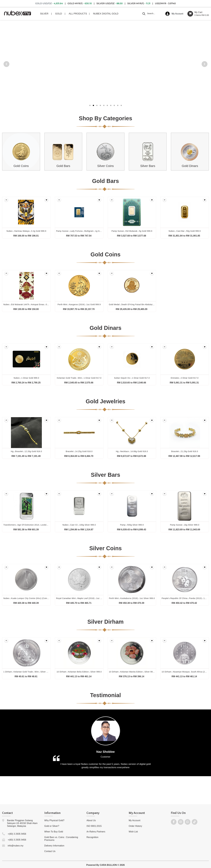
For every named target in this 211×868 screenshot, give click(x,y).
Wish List (133, 832)
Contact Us (50, 851)
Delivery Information (54, 846)
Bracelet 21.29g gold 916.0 (185, 451)
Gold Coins (21, 166)
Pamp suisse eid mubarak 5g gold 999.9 (132, 231)
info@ (11, 846)
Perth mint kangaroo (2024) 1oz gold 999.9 (79, 304)
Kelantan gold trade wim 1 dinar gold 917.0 (79, 378)
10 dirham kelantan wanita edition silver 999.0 (132, 672)
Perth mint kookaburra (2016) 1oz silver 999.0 (132, 598)
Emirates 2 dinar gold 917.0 (185, 378)
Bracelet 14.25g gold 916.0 (79, 451)
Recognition (92, 837)
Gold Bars (63, 166)
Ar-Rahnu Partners (96, 832)
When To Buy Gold (54, 832)
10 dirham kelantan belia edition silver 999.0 (79, 672)
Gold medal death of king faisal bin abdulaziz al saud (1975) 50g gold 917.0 (147, 304)
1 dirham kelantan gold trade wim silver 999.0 (28, 672)
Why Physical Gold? (54, 820)
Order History (135, 826)
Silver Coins (105, 166)
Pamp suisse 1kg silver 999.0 (185, 525)
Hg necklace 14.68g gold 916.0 (132, 451)
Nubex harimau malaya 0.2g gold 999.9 (26, 231)
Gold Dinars (190, 166)
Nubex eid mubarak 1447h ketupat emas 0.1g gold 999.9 (32, 304)
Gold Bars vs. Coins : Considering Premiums (61, 839)
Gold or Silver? (52, 826)
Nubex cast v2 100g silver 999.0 (79, 525)
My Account (135, 820)
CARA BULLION (108, 865)
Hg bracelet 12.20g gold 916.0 (26, 451)
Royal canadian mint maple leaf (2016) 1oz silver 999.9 (84, 598)
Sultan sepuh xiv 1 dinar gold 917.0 (132, 378)
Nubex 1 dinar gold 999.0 (26, 378)
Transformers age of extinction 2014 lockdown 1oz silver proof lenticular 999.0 (43, 525)
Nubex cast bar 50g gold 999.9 (185, 231)
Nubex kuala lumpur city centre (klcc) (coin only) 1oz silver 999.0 (37, 598)
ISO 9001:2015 (94, 826)
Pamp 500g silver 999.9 (132, 525)
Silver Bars (148, 166)
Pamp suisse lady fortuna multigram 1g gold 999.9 (82, 231)
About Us (91, 820)
